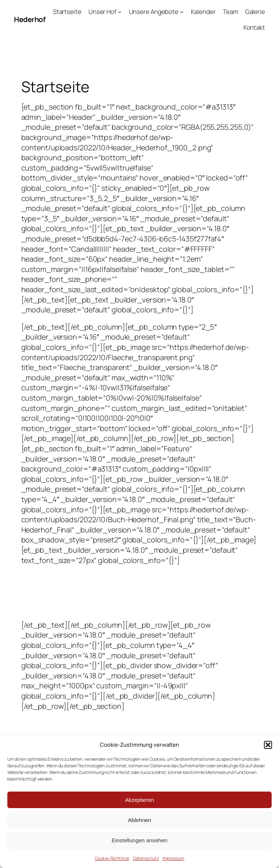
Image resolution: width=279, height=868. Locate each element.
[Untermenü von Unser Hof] (120, 12)
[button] (268, 745)
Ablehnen (139, 820)
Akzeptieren (139, 800)
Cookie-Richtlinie (112, 858)
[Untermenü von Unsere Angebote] (182, 12)
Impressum (173, 858)
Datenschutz (146, 858)
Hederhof (30, 19)
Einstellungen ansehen (139, 840)
